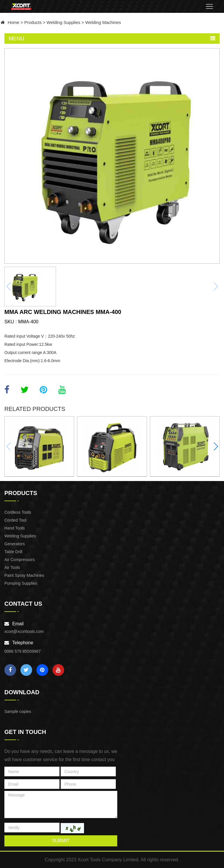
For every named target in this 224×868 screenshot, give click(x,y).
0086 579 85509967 (23, 651)
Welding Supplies (64, 22)
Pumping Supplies (21, 583)
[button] (216, 447)
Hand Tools (15, 528)
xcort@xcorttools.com (24, 631)
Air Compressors (20, 560)
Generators (15, 544)
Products (33, 22)
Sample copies (18, 711)
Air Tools (12, 567)
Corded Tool (15, 520)
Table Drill (13, 552)
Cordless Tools (18, 512)
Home (13, 22)
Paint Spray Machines (24, 575)
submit (61, 841)
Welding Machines (103, 22)
